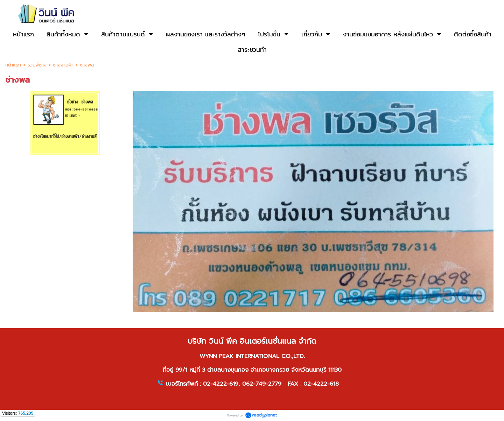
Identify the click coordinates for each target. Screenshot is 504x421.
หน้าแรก (13, 65)
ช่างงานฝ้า (63, 65)
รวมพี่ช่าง (38, 65)
